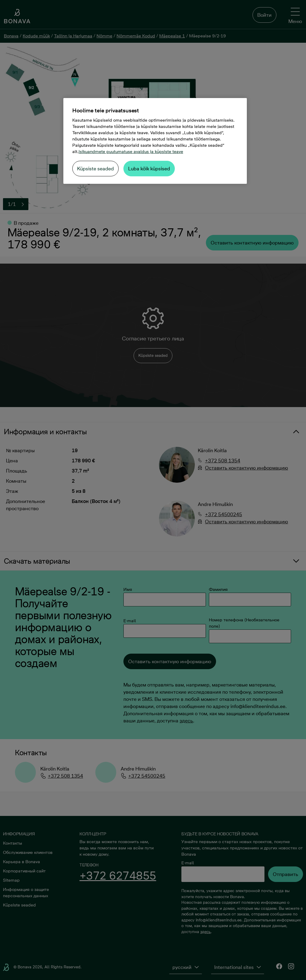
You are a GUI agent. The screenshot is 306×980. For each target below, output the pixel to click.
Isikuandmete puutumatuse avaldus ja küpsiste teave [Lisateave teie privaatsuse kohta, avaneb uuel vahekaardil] (131, 152)
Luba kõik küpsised (149, 169)
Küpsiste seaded (95, 169)
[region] (155, 141)
